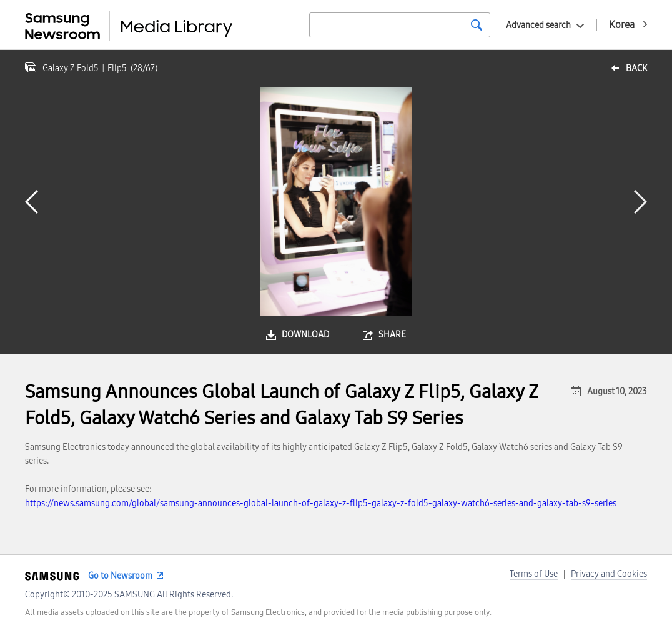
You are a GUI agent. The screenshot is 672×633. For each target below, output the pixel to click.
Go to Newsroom (120, 576)
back (636, 68)
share (392, 335)
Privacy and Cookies (609, 574)
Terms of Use (534, 574)
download (305, 335)
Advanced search (538, 25)
